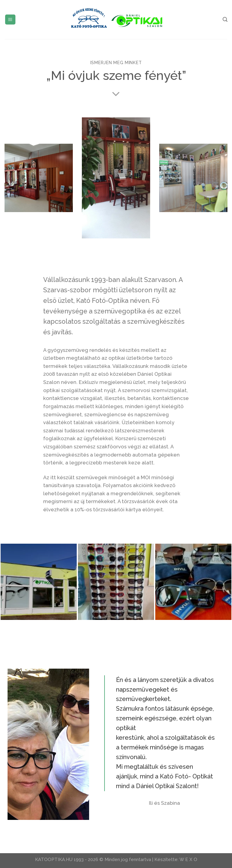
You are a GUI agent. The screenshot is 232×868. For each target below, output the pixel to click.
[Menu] (10, 20)
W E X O (188, 860)
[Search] (225, 20)
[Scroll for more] (116, 94)
